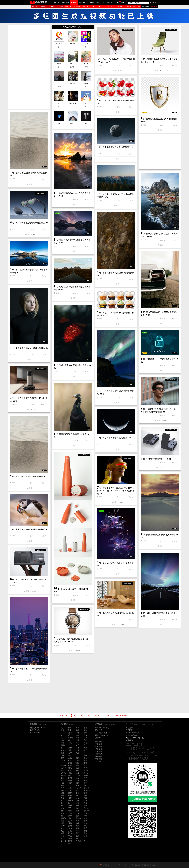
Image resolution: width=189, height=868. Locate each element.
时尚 (70, 765)
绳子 (78, 826)
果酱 (62, 816)
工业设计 (120, 6)
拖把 (70, 826)
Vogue (86, 775)
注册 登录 (154, 6)
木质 (85, 828)
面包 (85, 758)
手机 (85, 763)
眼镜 (78, 793)
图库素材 (74, 3)
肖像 (85, 768)
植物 (85, 733)
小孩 (85, 735)
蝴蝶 (85, 816)
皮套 (62, 828)
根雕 (78, 811)
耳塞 (85, 793)
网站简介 (129, 728)
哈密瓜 (63, 773)
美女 (62, 735)
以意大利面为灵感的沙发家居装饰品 (118, 613)
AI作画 (94, 6)
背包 (62, 808)
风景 (78, 730)
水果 (62, 730)
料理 (62, 833)
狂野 (62, 755)
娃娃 (62, 796)
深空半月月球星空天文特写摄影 (116, 147)
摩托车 (86, 750)
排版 (70, 798)
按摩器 (63, 826)
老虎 (85, 728)
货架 (70, 783)
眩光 (78, 745)
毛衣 (70, 791)
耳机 (85, 738)
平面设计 (68, 6)
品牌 (70, 748)
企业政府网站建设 (133, 733)
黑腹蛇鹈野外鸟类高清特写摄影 (73, 434)
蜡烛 (70, 806)
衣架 (62, 831)
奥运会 (86, 773)
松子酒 (63, 841)
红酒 (70, 768)
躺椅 (70, 796)
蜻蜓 (85, 823)
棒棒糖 (71, 801)
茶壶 (85, 818)
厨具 (78, 806)
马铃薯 (63, 775)
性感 (62, 743)
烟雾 (78, 823)
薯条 (62, 813)
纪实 (70, 770)
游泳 (70, 786)
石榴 (78, 828)
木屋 (70, 836)
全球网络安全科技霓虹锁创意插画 (161, 359)
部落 (62, 778)
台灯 (85, 803)
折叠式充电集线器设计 (156, 459)
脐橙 (62, 791)
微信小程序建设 (132, 735)
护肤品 (63, 818)
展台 (85, 833)
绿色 (78, 733)
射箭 (62, 786)
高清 (78, 753)
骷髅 (78, 808)
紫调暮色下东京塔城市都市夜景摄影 (31, 669)
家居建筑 (111, 6)
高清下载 (137, 6)
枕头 (85, 813)
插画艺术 (103, 6)
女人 (62, 728)
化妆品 (63, 765)
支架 (78, 813)
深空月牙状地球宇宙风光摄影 (115, 438)
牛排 (85, 831)
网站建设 (109, 3)
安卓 (70, 813)
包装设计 (86, 6)
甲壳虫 (79, 841)
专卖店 (63, 838)
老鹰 (70, 811)
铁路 (85, 783)
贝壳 (70, 831)
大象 (85, 748)
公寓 (62, 783)
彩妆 (70, 730)
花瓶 (62, 823)
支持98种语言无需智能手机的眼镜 (30, 223)
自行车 (71, 738)
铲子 (78, 803)
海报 (62, 798)
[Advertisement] (29, 67)
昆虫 (70, 733)
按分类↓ (35, 6)
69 (121, 3)
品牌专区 (128, 6)
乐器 (70, 823)
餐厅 (62, 801)
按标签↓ (44, 6)
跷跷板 (79, 818)
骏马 (62, 821)
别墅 (78, 770)
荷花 (62, 836)
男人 (70, 755)
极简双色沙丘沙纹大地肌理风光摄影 (31, 173)
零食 (78, 821)
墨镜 (78, 816)
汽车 (70, 728)
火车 (85, 798)
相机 (62, 740)
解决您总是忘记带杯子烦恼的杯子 (75, 589)
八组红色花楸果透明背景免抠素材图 (118, 101)
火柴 (78, 798)
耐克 (78, 791)
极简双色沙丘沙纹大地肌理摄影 (29, 477)
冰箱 (85, 760)
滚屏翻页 (145, 6)
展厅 (78, 833)
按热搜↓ (52, 6)
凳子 (85, 765)
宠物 (85, 796)
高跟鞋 (86, 770)
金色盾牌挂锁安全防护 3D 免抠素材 (162, 119)
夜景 (85, 781)
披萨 (70, 750)
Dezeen (79, 801)
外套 (70, 818)
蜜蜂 (78, 786)
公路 (78, 760)
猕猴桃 (86, 788)
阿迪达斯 (87, 791)
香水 (62, 781)
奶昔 (70, 816)
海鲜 (78, 831)
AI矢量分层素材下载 (103, 733)
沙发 (78, 740)
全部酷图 (99, 742)
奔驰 (85, 778)
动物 (85, 730)
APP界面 (98, 752)
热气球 (86, 811)
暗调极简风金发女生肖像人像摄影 (30, 348)
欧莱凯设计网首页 (102, 728)
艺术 (70, 753)
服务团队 (129, 730)
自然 (78, 748)
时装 (78, 728)
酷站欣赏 (66, 3)
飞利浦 (79, 788)
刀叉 (70, 808)
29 (118, 3)
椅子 (78, 738)
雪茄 (62, 843)
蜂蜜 (70, 775)
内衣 (85, 740)
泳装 (85, 806)
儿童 (70, 788)
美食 (62, 750)
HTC (70, 778)
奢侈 (78, 765)
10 (103, 716)
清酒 (85, 821)
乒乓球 (86, 838)
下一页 (109, 716)
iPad (77, 778)
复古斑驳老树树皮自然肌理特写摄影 (118, 273)
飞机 (70, 743)
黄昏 (62, 806)
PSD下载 (91, 3)
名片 (78, 743)
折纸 (85, 801)
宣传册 (86, 743)
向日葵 (63, 760)
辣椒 (70, 841)
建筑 (78, 735)
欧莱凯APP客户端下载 (135, 738)
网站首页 (57, 3)
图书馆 (71, 833)
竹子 (70, 781)
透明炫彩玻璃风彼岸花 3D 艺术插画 (118, 563)
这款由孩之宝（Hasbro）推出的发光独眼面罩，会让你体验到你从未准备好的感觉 (116, 491)
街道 (70, 760)
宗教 (85, 755)
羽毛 (70, 838)
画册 (78, 768)
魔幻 (78, 836)
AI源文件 (82, 3)
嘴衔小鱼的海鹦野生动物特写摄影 (30, 530)
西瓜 (78, 773)
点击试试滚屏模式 (121, 716)
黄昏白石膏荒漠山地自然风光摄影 (161, 535)
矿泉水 (63, 768)
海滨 (78, 781)
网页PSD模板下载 (102, 735)
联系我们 (129, 740)
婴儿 (62, 738)
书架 (70, 843)
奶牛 (62, 803)
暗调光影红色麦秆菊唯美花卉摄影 (74, 365)
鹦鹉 (62, 758)
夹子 (85, 841)
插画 (62, 753)
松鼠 (70, 773)
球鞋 (62, 793)
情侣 (85, 786)
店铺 (85, 836)
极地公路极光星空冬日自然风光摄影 (162, 613)
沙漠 (62, 811)
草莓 (70, 793)
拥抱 (62, 788)
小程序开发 (100, 3)
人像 (78, 750)
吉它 (85, 826)
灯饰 (70, 828)
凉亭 (78, 783)
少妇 (78, 755)
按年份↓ (60, 6)
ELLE (78, 775)
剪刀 (70, 821)
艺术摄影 (77, 6)
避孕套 (63, 745)
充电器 (86, 808)
